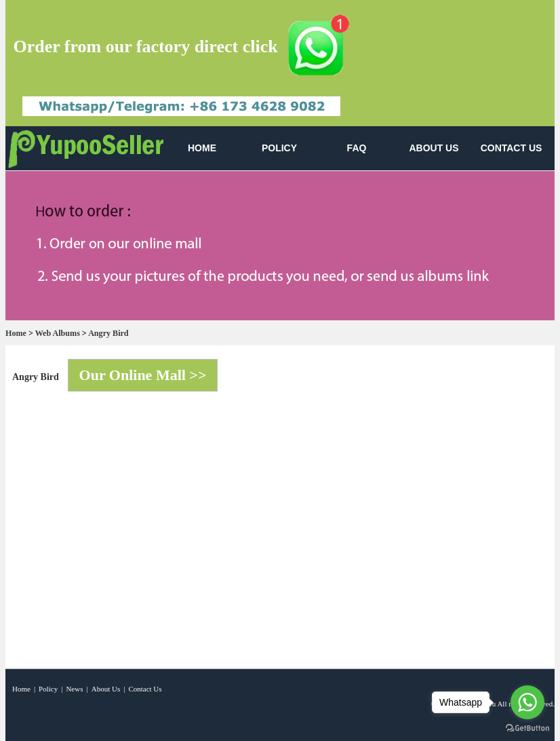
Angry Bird (108, 333)
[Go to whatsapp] (527, 702)
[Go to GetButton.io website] (527, 728)
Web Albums (58, 333)
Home (16, 333)
